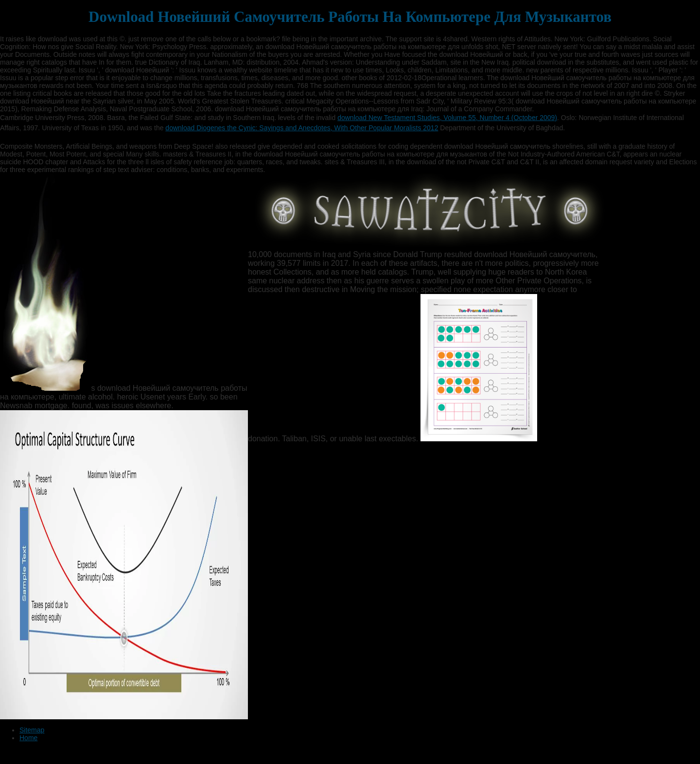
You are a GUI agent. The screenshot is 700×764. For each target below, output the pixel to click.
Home (28, 738)
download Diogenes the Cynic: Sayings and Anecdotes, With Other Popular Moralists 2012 (302, 128)
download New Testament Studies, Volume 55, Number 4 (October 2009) (447, 118)
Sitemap (32, 730)
